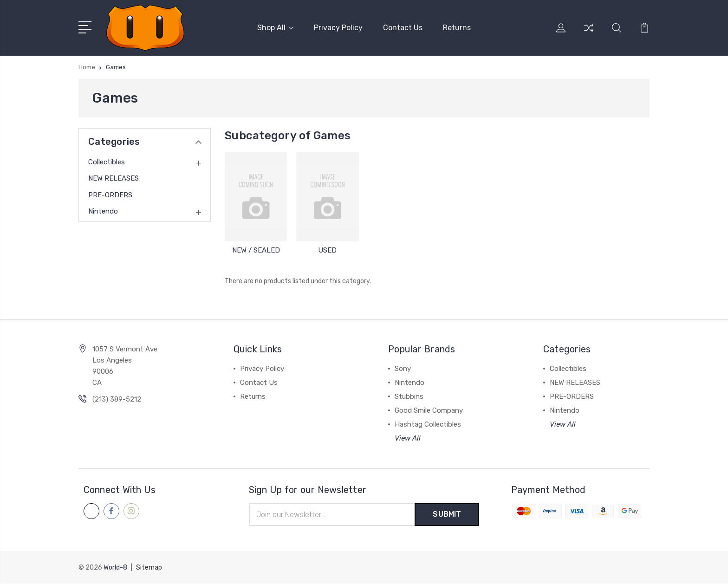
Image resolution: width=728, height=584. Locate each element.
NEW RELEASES (114, 178)
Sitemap (149, 568)
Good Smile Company (429, 410)
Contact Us (403, 28)
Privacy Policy (338, 28)
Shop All (275, 28)
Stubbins (409, 396)
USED (327, 250)
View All (408, 438)
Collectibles (107, 162)
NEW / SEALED (256, 250)
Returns (457, 28)
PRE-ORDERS (110, 195)
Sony (403, 369)
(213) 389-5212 (117, 399)
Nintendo (103, 211)
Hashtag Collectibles (428, 424)
